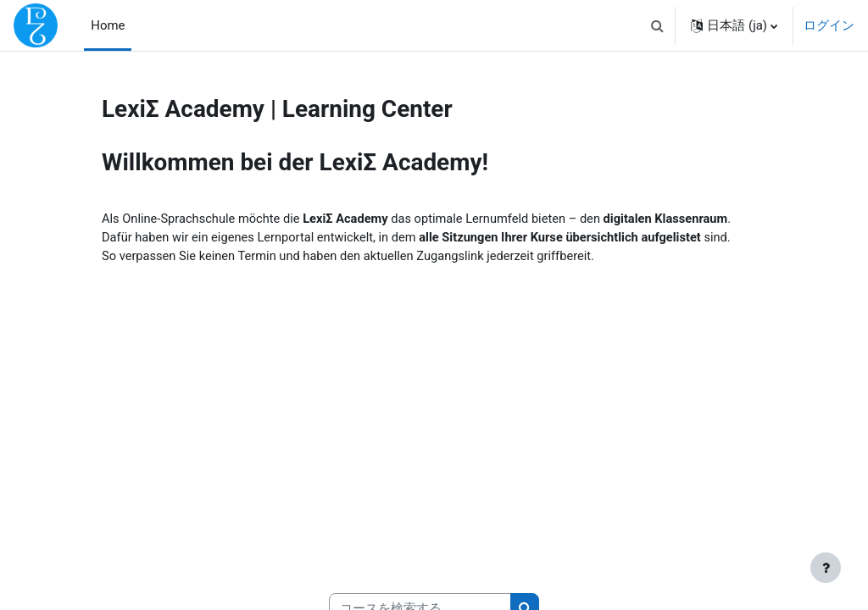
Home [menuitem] (108, 25)
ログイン (829, 25)
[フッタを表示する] (826, 568)
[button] (657, 25)
